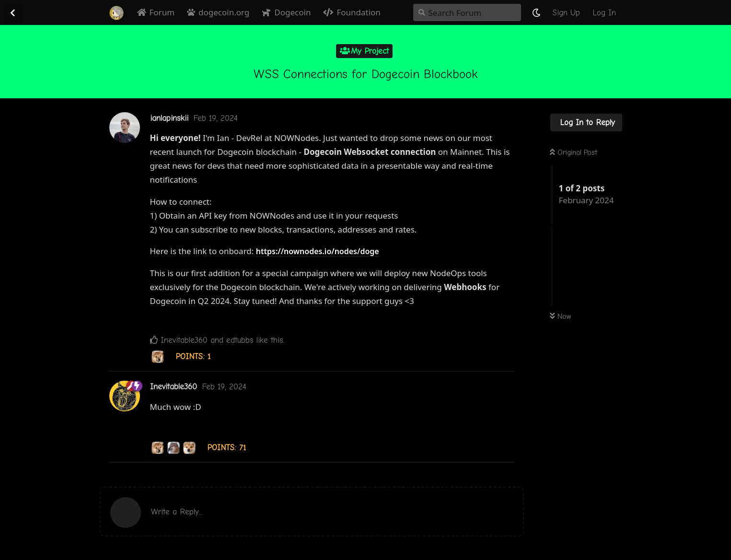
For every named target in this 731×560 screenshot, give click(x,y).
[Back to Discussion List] (12, 12)
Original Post (574, 152)
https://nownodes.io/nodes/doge (318, 251)
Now (561, 316)
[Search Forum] (467, 12)
